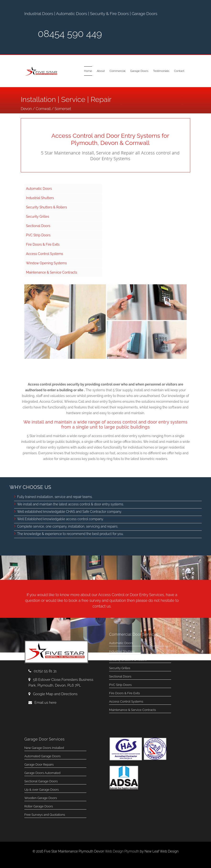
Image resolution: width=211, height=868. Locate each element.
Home (88, 71)
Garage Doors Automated (42, 773)
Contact (179, 71)
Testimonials (161, 71)
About (101, 71)
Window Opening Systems (46, 263)
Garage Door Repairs (39, 765)
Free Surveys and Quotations (45, 815)
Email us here (42, 703)
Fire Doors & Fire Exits (43, 244)
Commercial (118, 71)
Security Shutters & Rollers (47, 207)
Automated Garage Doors (42, 756)
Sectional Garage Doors (41, 781)
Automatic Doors (39, 189)
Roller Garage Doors (39, 806)
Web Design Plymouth (122, 851)
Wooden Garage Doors (41, 798)
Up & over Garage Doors (42, 790)
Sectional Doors (38, 226)
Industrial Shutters (40, 198)
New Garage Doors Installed (44, 748)
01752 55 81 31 (45, 671)
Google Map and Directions (53, 694)
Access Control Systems (45, 254)
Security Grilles (38, 217)
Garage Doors (139, 71)
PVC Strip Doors (38, 235)
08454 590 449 (70, 34)
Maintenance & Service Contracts (52, 272)
